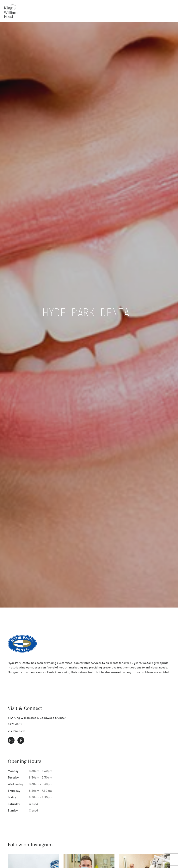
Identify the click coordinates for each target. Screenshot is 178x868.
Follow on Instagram (30, 845)
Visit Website (16, 731)
